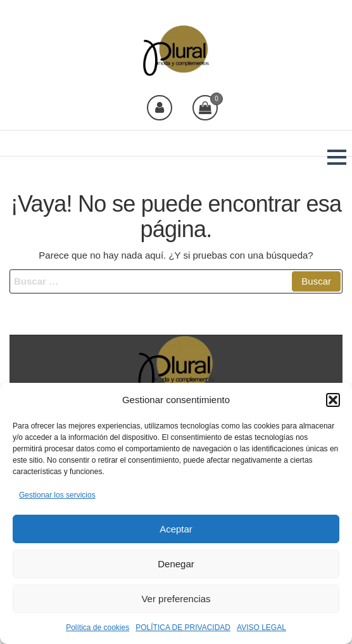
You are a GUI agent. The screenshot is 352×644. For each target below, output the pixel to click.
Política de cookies (97, 628)
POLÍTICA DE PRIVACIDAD (183, 628)
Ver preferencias (176, 599)
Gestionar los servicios (57, 495)
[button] (333, 400)
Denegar (176, 564)
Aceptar (176, 529)
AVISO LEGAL (261, 628)
